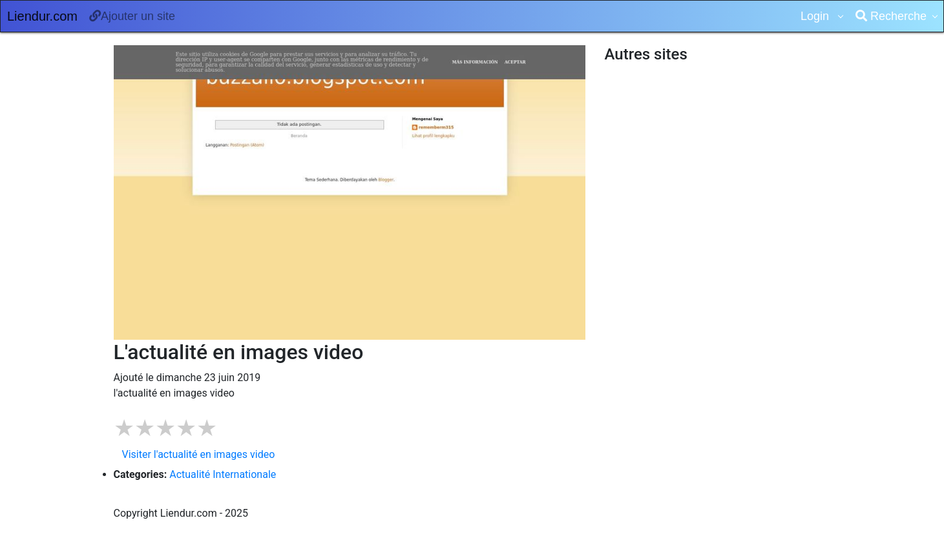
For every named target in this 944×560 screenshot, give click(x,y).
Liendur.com (42, 16)
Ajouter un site (132, 16)
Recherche (891, 16)
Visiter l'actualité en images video (199, 454)
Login (816, 16)
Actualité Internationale (223, 474)
